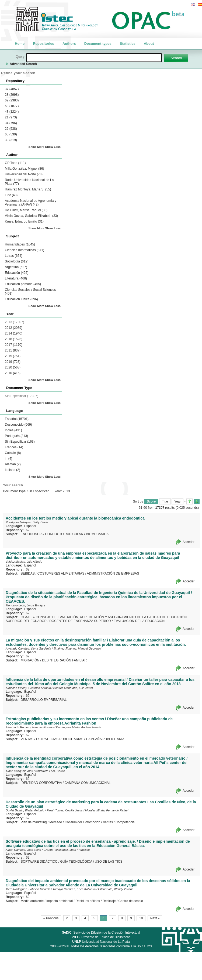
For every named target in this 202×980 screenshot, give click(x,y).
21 (11, 117)
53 (12, 106)
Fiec (11, 195)
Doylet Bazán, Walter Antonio (25, 810)
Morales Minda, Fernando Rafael (107, 810)
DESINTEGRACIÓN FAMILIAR (64, 660)
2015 (13, 356)
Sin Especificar (20, 442)
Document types (98, 44)
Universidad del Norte (24, 174)
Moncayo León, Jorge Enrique (25, 605)
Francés (14, 447)
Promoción (93, 822)
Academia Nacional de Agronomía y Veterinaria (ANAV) (31, 203)
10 (141, 918)
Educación (17, 273)
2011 (13, 350)
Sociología (17, 261)
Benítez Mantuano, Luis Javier (73, 688)
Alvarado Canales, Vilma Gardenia (28, 648)
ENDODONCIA (32, 534)
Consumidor (73, 822)
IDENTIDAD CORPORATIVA (41, 783)
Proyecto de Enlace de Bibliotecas (101, 937)
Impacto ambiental (60, 901)
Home (20, 44)
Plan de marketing (34, 822)
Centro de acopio (131, 901)
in (8, 459)
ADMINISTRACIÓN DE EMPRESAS (113, 573)
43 (12, 112)
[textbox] (94, 58)
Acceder (189, 542)
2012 (14, 328)
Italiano (13, 470)
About (149, 44)
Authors (69, 44)
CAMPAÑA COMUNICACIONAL (88, 783)
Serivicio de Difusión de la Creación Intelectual (101, 933)
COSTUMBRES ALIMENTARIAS (61, 573)
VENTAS (27, 739)
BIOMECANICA (97, 534)
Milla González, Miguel (24, 169)
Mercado (56, 822)
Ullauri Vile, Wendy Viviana (116, 889)
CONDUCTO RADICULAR (64, 534)
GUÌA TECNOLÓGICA (76, 862)
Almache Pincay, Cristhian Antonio (28, 688)
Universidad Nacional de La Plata (101, 942)
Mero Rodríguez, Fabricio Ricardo (28, 889)
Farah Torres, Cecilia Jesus (65, 810)
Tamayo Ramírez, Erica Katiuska (74, 889)
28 (12, 95)
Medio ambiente (32, 901)
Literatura (16, 278)
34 (11, 123)
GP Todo (15, 163)
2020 (13, 367)
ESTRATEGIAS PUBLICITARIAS (60, 739)
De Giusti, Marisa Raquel (26, 210)
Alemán (13, 464)
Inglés (13, 430)
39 (11, 140)
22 (11, 129)
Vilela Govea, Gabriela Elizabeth (31, 216)
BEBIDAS (28, 573)
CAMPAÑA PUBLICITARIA (105, 739)
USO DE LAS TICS (109, 862)
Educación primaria (23, 284)
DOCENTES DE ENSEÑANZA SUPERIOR (80, 621)
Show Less (53, 147)
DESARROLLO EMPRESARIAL (44, 700)
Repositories (43, 44)
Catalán (13, 453)
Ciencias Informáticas (25, 250)
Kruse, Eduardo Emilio (24, 221)
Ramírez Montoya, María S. (28, 189)
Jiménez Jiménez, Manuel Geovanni (77, 648)
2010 (13, 373)
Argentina (16, 267)
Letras (14, 256)
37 (12, 89)
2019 (13, 362)
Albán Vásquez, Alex (19, 771)
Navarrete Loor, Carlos (50, 771)
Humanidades (20, 244)
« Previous (51, 918)
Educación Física (21, 299)
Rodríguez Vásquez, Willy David (27, 522)
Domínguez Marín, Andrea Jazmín (79, 727)
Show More (36, 147)
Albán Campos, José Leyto (23, 850)
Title (165, 501)
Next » (155, 918)
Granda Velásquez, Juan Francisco (67, 850)
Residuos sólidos (88, 901)
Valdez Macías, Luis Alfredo (24, 562)
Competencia (125, 822)
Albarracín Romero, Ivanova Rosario (30, 727)
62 (12, 100)
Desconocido (18, 425)
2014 (14, 333)
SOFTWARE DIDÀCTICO (39, 862)
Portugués (16, 436)
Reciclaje (109, 901)
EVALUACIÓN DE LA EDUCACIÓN (139, 621)
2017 (14, 345)
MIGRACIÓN (30, 660)
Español (17, 419)
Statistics (128, 44)
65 (11, 134)
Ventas (108, 822)
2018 (14, 339)
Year (177, 501)
